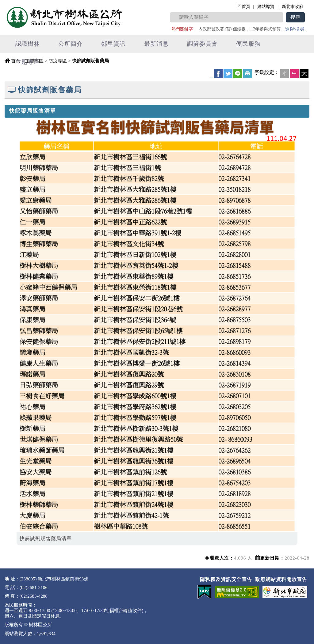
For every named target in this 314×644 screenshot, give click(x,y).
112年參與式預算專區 (269, 29)
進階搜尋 (295, 29)
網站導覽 (266, 6)
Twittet (228, 74)
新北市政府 (293, 6)
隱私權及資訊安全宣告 (226, 579)
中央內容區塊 (20, 72)
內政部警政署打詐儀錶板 (222, 29)
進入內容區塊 (16, 3)
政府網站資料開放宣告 (281, 579)
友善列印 (248, 74)
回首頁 (244, 6)
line (238, 74)
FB (218, 74)
